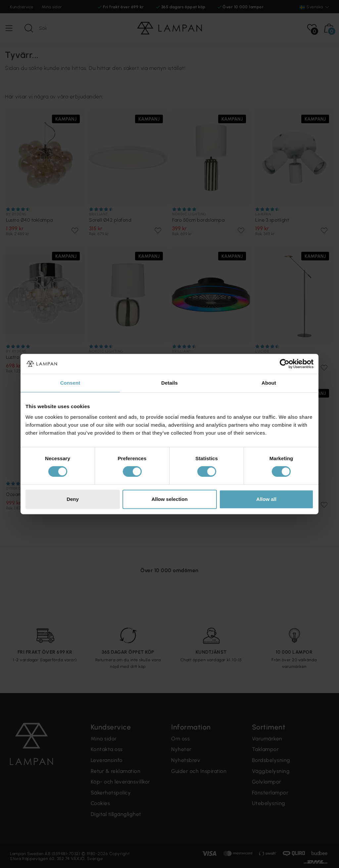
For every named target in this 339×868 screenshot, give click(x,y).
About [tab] (269, 383)
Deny (73, 499)
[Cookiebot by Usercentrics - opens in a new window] (285, 364)
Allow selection (169, 499)
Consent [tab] (70, 383)
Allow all (266, 499)
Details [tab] (169, 383)
